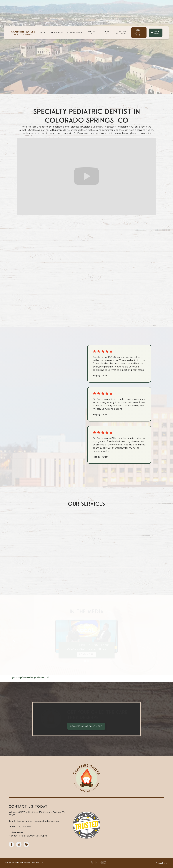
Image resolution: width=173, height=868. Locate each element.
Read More (86, 654)
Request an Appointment (86, 726)
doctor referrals (122, 33)
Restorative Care (86, 567)
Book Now (66, 83)
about (43, 33)
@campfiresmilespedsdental (30, 678)
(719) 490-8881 (88, 83)
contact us (106, 33)
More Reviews (33, 366)
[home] (23, 33)
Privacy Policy (162, 863)
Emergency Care (140, 576)
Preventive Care (33, 564)
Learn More (27, 311)
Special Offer (92, 33)
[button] (57, 33)
